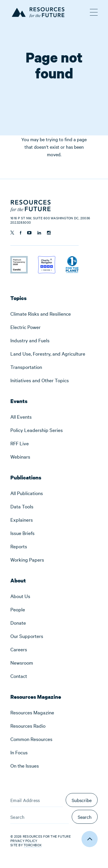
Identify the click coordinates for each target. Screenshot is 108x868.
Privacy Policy (24, 841)
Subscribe (82, 800)
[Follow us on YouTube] (29, 233)
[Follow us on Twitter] (12, 233)
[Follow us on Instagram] (49, 233)
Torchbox (33, 845)
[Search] (40, 817)
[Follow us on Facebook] (21, 233)
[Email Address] (37, 800)
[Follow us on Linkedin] (39, 233)
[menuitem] (54, 314)
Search (85, 817)
